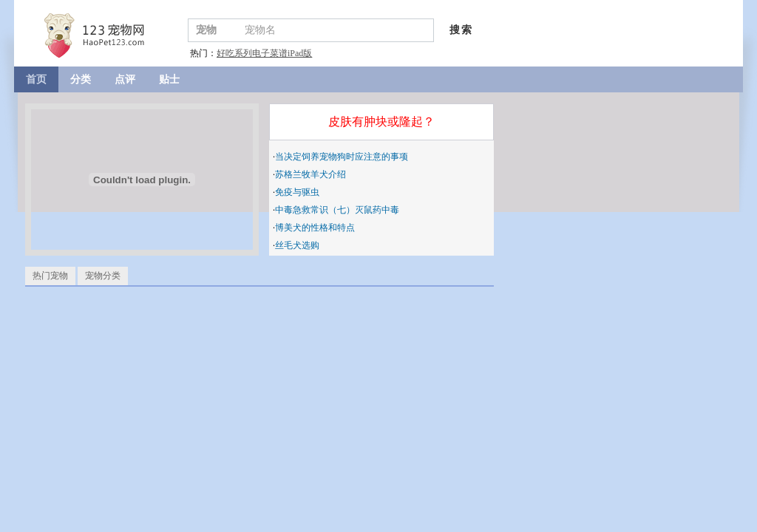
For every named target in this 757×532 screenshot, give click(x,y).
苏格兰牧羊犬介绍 (310, 174)
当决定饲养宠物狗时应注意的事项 (342, 157)
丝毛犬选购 (297, 245)
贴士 (169, 79)
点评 (125, 79)
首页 (36, 79)
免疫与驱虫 (297, 192)
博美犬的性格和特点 (315, 228)
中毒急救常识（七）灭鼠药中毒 (337, 210)
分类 (81, 79)
